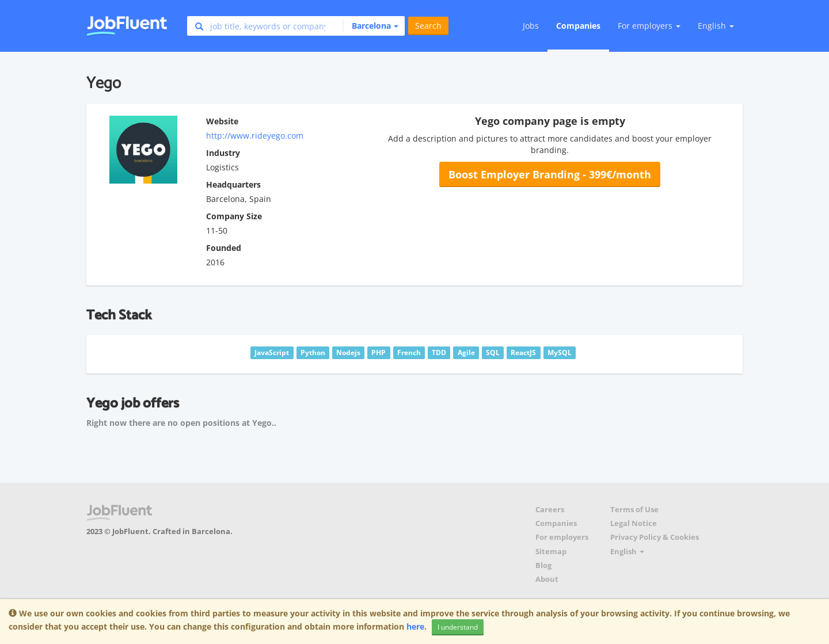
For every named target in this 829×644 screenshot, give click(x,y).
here (415, 626)
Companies (578, 26)
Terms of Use (634, 510)
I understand (458, 627)
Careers (550, 510)
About (547, 579)
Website (222, 121)
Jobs (531, 26)
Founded (224, 248)
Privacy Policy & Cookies (655, 537)
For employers (562, 537)
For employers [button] (649, 26)
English (716, 26)
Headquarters (233, 184)
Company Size (234, 216)
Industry (223, 153)
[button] (370, 26)
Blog (543, 565)
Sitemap (551, 552)
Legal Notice (634, 523)
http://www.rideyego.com (255, 136)
